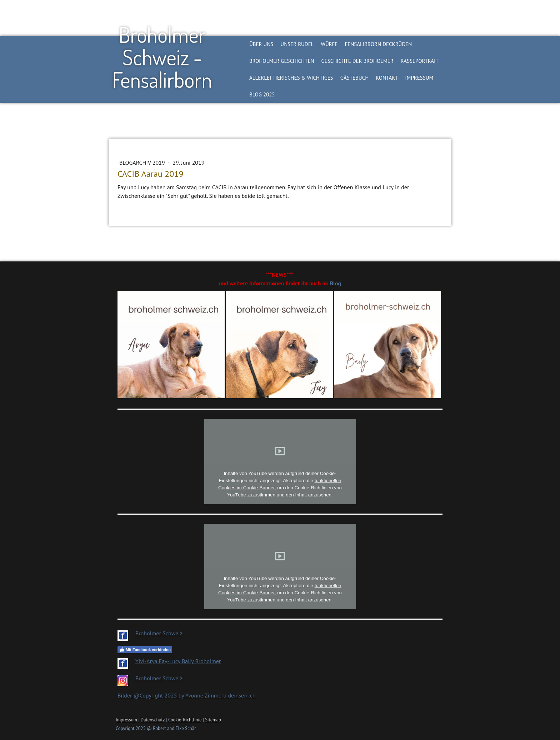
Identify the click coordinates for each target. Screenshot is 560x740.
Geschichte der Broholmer (357, 61)
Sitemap (213, 720)
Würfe (329, 44)
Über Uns (261, 44)
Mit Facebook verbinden (145, 650)
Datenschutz (153, 720)
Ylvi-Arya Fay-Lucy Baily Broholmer (178, 661)
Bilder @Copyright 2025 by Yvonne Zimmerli (173, 695)
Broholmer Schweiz (159, 633)
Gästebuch (354, 78)
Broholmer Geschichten (282, 61)
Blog (336, 283)
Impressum (419, 78)
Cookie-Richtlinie (185, 720)
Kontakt (387, 78)
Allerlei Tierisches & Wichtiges (291, 78)
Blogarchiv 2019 (143, 162)
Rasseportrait (420, 61)
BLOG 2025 (262, 94)
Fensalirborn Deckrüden (378, 44)
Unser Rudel (297, 44)
